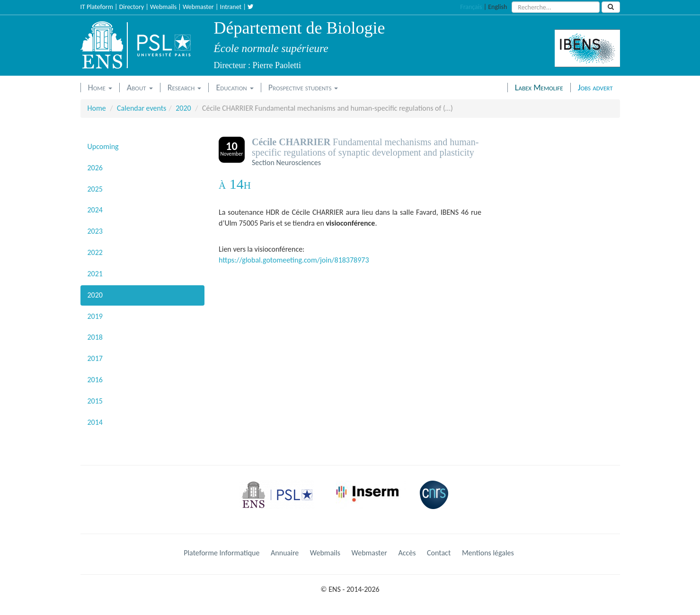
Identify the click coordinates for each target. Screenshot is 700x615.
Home (100, 88)
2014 (95, 422)
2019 (95, 316)
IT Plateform (97, 7)
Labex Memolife (539, 88)
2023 (95, 231)
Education (235, 88)
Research (185, 88)
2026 (95, 168)
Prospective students (303, 88)
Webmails (163, 7)
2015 (95, 401)
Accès (407, 553)
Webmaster (198, 7)
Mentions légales (488, 553)
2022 (95, 252)
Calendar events (142, 108)
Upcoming (103, 146)
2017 (95, 358)
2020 (183, 108)
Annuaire (285, 553)
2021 (95, 274)
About (140, 88)
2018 (95, 337)
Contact (439, 553)
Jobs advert (595, 88)
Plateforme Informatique (222, 553)
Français (471, 7)
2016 (95, 380)
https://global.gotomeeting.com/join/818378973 (294, 260)
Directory (132, 7)
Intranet (231, 7)
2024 (95, 210)
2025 (95, 189)
